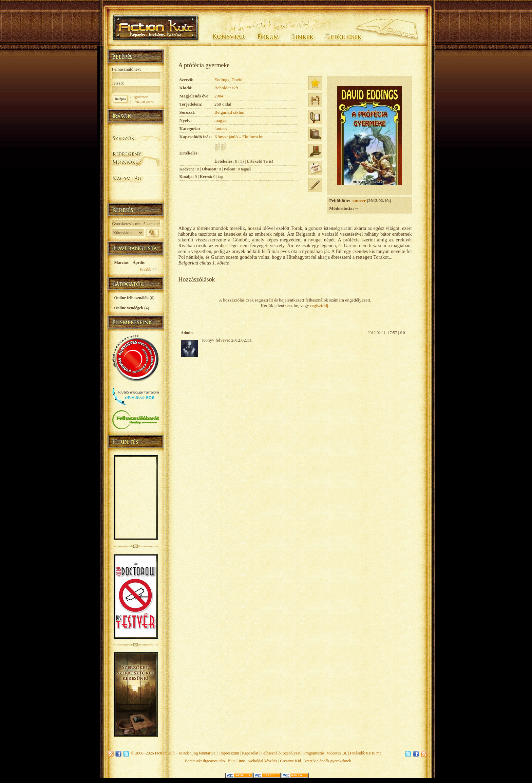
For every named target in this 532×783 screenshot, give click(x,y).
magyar (221, 120)
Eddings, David (229, 80)
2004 (219, 96)
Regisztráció (140, 97)
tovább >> (148, 269)
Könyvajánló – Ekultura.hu (239, 137)
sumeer (358, 201)
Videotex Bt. (337, 753)
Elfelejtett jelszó (143, 102)
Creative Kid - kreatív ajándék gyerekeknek (316, 761)
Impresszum (229, 753)
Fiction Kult (165, 753)
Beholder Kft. (227, 88)
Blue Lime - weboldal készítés (252, 761)
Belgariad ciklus (229, 112)
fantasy (221, 129)
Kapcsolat (250, 753)
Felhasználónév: (127, 69)
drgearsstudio (214, 761)
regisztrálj (319, 305)
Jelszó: (118, 83)
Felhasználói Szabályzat (281, 753)
